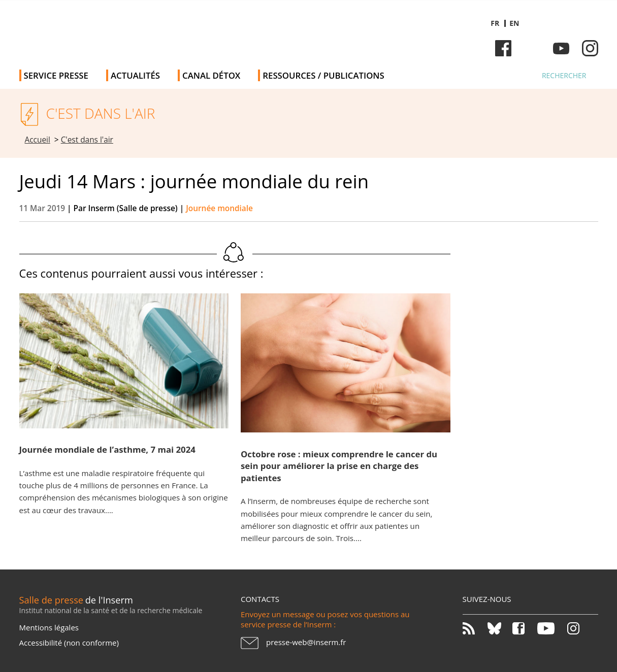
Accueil (38, 140)
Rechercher (564, 75)
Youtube (561, 48)
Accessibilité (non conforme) (69, 643)
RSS (474, 628)
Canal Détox (211, 75)
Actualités (135, 75)
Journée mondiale (219, 208)
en (514, 23)
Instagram (590, 48)
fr (495, 23)
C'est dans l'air (87, 140)
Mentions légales (49, 627)
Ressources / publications (323, 75)
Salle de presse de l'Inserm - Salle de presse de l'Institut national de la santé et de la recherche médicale (163, 30)
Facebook (503, 48)
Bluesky (532, 48)
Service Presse (56, 75)
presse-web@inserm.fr (306, 642)
